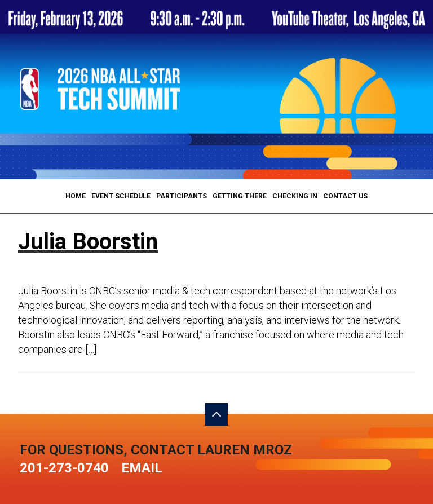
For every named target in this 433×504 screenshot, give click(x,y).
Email (142, 468)
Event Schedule (121, 196)
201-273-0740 (64, 468)
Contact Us (345, 196)
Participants (182, 196)
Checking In (295, 196)
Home (76, 196)
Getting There (240, 196)
